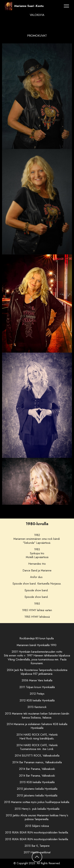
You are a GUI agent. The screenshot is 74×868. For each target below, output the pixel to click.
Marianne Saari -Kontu (29, 6)
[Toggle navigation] (67, 6)
